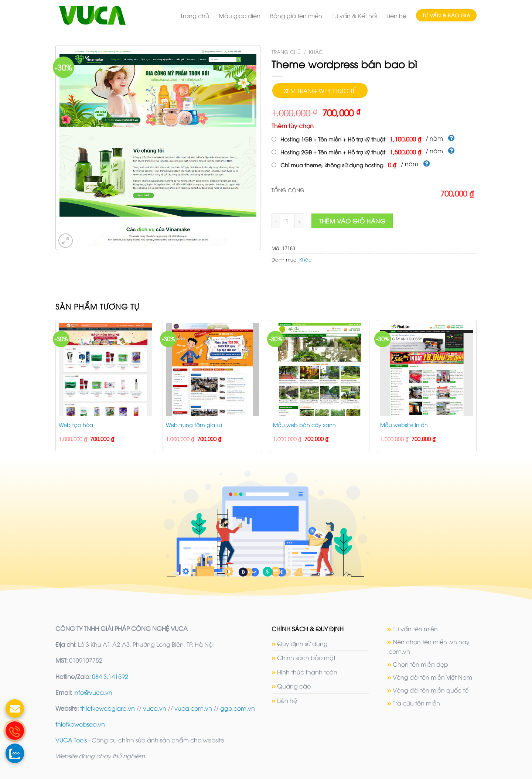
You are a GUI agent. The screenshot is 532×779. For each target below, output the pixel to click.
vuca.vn (155, 708)
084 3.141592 (110, 676)
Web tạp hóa (76, 425)
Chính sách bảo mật (306, 657)
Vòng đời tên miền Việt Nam (432, 677)
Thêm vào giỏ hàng (352, 221)
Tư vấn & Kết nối (354, 16)
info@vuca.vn (93, 692)
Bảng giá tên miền (296, 16)
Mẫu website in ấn (404, 425)
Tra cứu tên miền (416, 703)
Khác (316, 52)
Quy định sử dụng (302, 643)
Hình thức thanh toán (307, 672)
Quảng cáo (294, 686)
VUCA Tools (71, 740)
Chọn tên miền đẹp (420, 664)
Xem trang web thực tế (320, 90)
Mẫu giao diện (240, 16)
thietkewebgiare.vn (108, 708)
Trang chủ (195, 16)
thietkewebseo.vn (80, 724)
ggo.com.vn (238, 708)
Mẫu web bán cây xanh (304, 425)
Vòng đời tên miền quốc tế (431, 690)
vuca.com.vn (193, 708)
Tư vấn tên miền (415, 629)
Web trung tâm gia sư (194, 425)
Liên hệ (396, 16)
